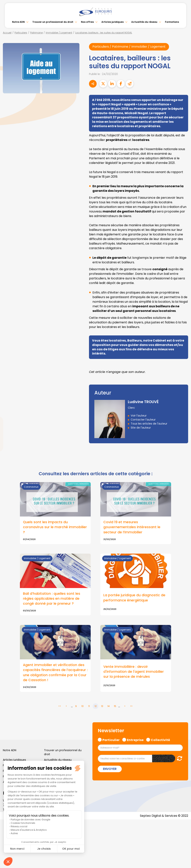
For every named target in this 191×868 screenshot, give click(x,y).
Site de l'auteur (141, 428)
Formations (172, 22)
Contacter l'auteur (143, 420)
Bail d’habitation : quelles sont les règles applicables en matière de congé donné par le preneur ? (52, 599)
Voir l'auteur (139, 416)
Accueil (7, 33)
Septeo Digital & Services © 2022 (164, 816)
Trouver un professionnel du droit (53, 22)
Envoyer (110, 769)
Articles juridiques (113, 22)
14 (109, 707)
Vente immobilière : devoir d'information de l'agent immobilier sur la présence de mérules (134, 672)
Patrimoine (36, 33)
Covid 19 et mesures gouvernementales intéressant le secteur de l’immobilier (132, 527)
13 (102, 707)
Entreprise (135, 740)
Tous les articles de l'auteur (149, 424)
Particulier (111, 740)
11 (89, 707)
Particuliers (21, 33)
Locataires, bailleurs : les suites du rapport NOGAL (104, 33)
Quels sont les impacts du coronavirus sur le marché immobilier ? (55, 527)
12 (96, 707)
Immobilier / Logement (59, 33)
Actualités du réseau (144, 22)
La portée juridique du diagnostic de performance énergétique (134, 598)
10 (82, 707)
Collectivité (160, 740)
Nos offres (87, 22)
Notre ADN (18, 22)
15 (115, 707)
